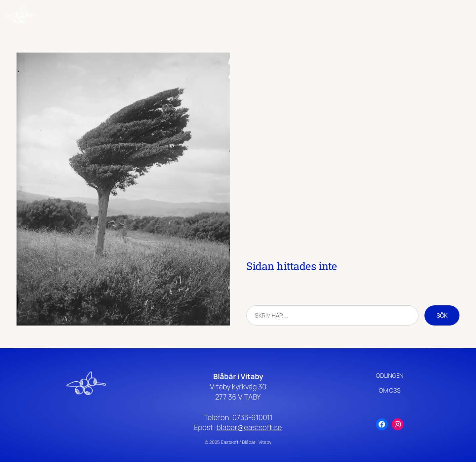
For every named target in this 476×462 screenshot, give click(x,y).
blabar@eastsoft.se (249, 427)
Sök (442, 315)
